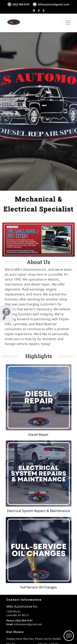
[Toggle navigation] (68, 23)
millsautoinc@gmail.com (51, 4)
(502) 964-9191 (19, 4)
